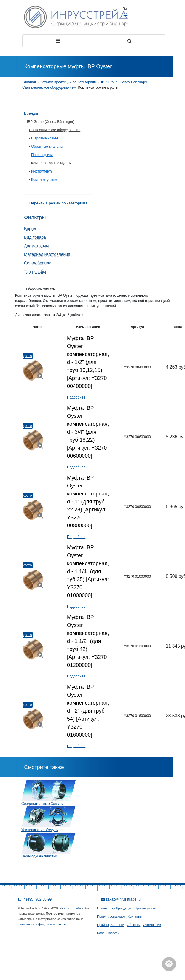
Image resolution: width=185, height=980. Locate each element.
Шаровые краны (44, 138)
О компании (152, 925)
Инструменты (42, 171)
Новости (113, 933)
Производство (146, 908)
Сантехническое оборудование (48, 87)
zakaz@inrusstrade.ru (123, 899)
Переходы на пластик (39, 856)
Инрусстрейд (71, 908)
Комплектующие (45, 180)
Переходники (42, 155)
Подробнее (76, 397)
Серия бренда (38, 263)
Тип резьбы (35, 272)
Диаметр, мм (36, 246)
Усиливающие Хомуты (40, 830)
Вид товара (35, 237)
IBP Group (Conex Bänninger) (125, 82)
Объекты (134, 925)
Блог (101, 933)
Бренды (31, 113)
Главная (29, 82)
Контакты (135, 916)
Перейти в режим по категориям (58, 203)
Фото (28, 356)
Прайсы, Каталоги (111, 925)
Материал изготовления (47, 254)
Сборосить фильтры (41, 289)
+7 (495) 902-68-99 (36, 899)
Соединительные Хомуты (42, 804)
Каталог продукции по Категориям (68, 82)
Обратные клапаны (47, 147)
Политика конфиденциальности (42, 924)
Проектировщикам (111, 916)
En (126, 14)
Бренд (30, 229)
